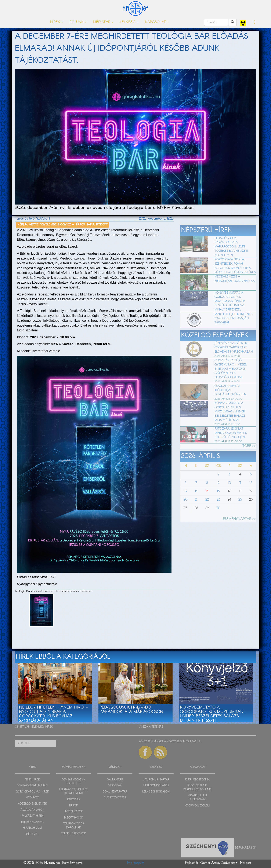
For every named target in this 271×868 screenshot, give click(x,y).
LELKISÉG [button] (129, 22)
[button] (254, 22)
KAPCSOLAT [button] (157, 22)
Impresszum (136, 863)
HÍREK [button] (57, 22)
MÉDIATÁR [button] (103, 22)
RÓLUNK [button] (78, 22)
